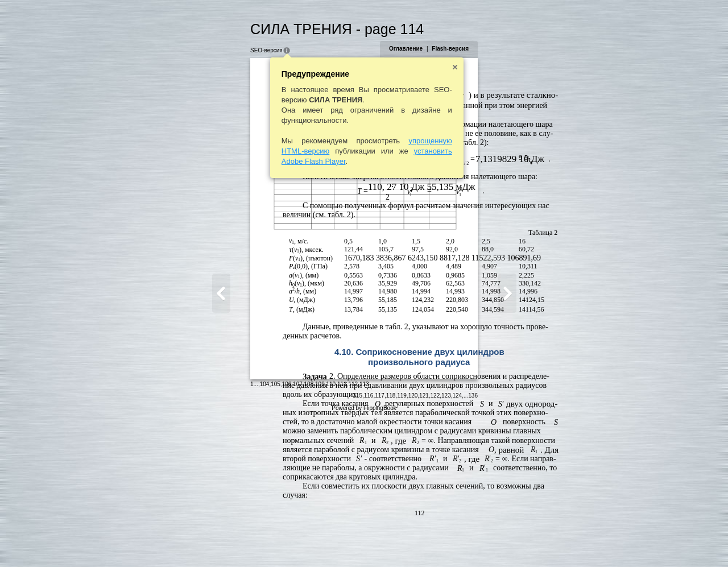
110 (276, 541)
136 (529, 542)
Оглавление (461, 49)
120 (468, 542)
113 (309, 541)
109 (265, 541)
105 (220, 541)
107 (243, 541)
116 (424, 542)
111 (286, 541)
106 (231, 541)
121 (480, 542)
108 (253, 541)
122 (491, 542)
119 (458, 542)
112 (298, 541)
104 (209, 541)
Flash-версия (506, 49)
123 (502, 542)
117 (435, 542)
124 (513, 542)
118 (446, 542)
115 (413, 542)
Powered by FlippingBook (364, 555)
